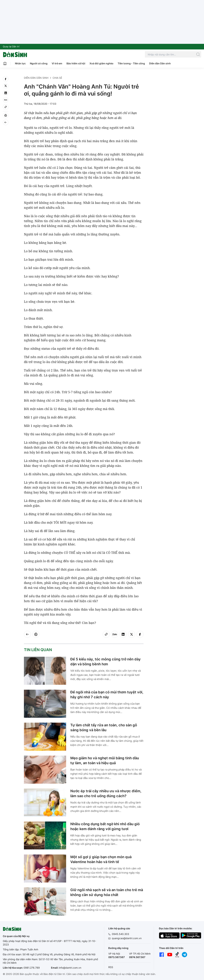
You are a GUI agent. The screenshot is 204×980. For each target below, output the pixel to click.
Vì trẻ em (57, 63)
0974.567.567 (137, 957)
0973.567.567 (117, 957)
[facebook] (6, 79)
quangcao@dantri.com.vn (127, 938)
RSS (111, 967)
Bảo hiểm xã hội (76, 63)
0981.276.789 (32, 968)
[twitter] (6, 86)
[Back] (6, 122)
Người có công (39, 63)
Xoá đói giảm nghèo (101, 63)
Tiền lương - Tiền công (131, 63)
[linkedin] (6, 93)
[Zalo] (6, 100)
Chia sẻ (57, 78)
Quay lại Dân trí (11, 46)
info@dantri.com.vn (70, 968)
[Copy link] (6, 107)
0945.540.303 (120, 934)
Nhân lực (20, 63)
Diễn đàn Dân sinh (160, 63)
